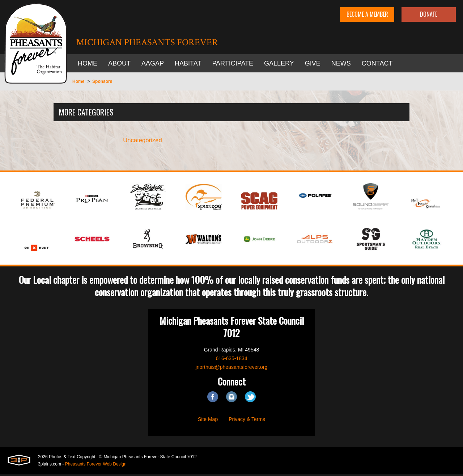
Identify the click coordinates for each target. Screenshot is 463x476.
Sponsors (102, 81)
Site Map (208, 421)
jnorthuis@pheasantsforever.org (232, 369)
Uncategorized (143, 142)
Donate (429, 14)
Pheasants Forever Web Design (96, 466)
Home (78, 81)
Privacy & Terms (247, 421)
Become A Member (367, 14)
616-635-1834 (231, 360)
